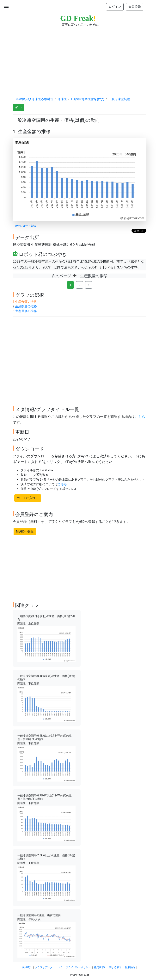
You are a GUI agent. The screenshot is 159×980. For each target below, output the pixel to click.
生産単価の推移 (26, 311)
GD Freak (78, 18)
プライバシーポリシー (78, 967)
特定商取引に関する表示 (108, 967)
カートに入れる (28, 498)
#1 (18, 107)
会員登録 (135, 7)
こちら (140, 417)
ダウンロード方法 (25, 226)
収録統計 (27, 967)
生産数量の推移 (26, 306)
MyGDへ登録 (25, 531)
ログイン (115, 7)
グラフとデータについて (49, 967)
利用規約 (130, 967)
